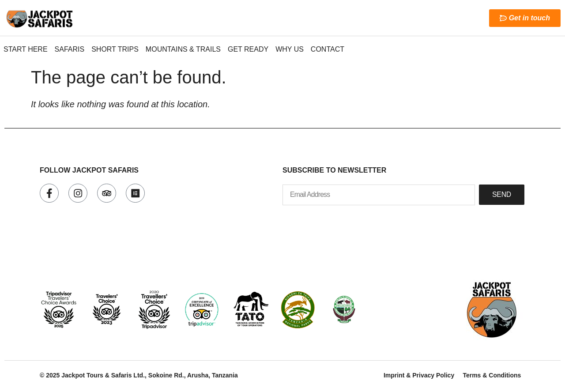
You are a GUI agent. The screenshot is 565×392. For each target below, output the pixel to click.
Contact (328, 49)
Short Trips (115, 49)
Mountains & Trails (183, 49)
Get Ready (248, 49)
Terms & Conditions (492, 375)
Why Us (290, 49)
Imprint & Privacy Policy (418, 375)
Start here (26, 49)
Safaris (70, 49)
